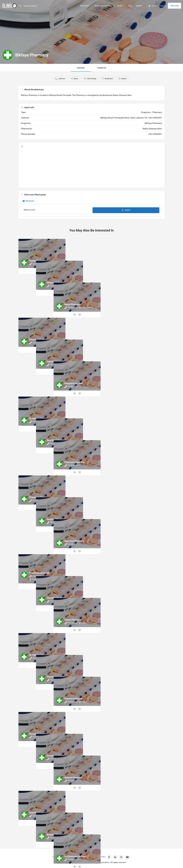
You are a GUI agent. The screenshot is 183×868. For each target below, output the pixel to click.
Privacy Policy (100, 857)
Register (163, 6)
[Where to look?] (57, 211)
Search (126, 210)
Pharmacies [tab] (28, 201)
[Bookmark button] (44, 271)
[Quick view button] (40, 271)
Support (139, 6)
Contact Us (102, 68)
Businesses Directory (103, 6)
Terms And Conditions (85, 857)
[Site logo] (10, 5)
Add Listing (174, 6)
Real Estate (85, 6)
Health (120, 6)
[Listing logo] (8, 55)
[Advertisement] (91, 167)
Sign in (154, 6)
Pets (130, 6)
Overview (81, 68)
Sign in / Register (69, 857)
